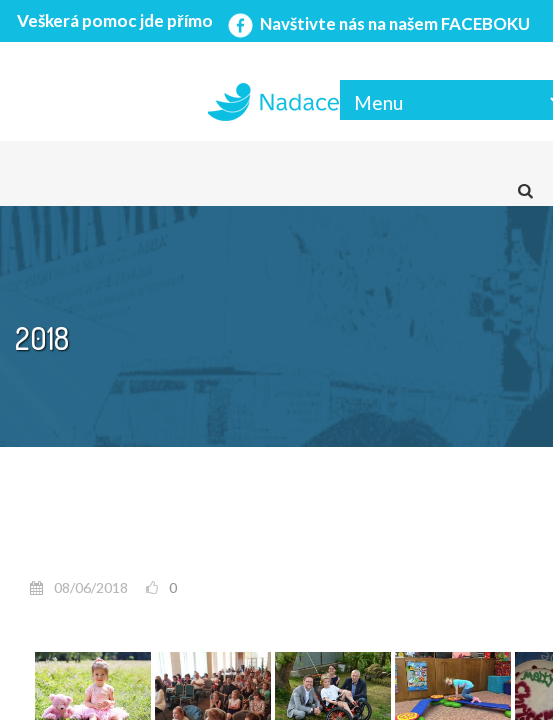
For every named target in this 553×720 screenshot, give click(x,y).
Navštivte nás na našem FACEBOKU (377, 23)
